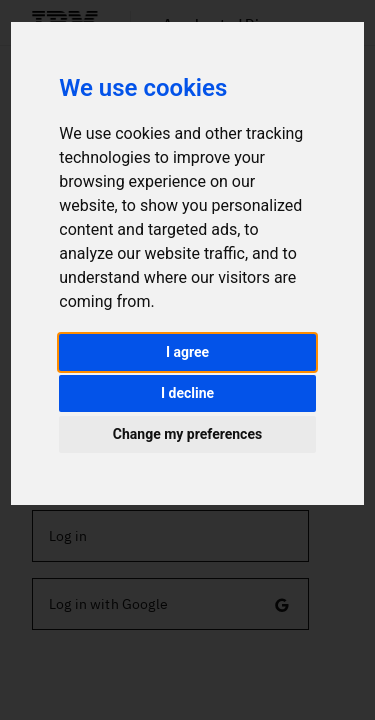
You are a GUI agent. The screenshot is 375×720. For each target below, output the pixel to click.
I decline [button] (187, 393)
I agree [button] (187, 352)
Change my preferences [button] (187, 434)
